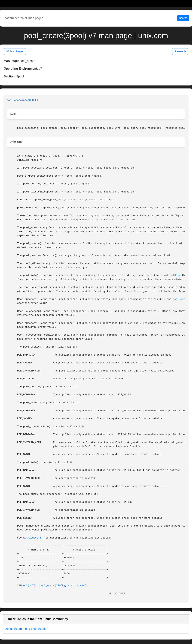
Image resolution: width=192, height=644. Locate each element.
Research (180, 51)
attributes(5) (33, 538)
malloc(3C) (171, 275)
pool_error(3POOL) (52, 586)
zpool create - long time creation (27, 629)
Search (183, 18)
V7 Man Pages (15, 51)
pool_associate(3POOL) (22, 100)
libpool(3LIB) (27, 586)
